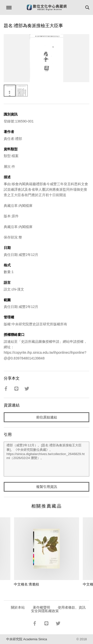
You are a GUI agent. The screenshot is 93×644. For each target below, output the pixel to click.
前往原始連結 (47, 417)
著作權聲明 (41, 607)
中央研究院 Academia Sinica (27, 639)
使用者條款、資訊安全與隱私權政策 (58, 609)
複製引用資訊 (47, 487)
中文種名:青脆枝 (27, 584)
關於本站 (18, 607)
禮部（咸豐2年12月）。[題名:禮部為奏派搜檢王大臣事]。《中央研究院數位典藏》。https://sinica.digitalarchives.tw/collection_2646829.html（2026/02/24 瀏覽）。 (46, 459)
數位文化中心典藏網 (47, 7)
